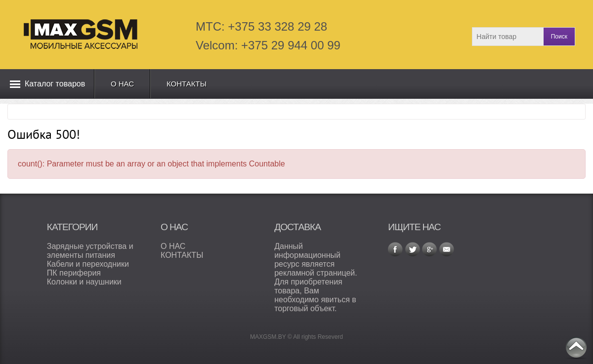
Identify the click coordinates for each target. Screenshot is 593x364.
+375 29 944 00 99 (291, 45)
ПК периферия (74, 273)
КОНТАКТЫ (182, 255)
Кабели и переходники (88, 264)
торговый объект (304, 308)
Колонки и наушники (84, 282)
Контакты (187, 84)
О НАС (173, 246)
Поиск (559, 37)
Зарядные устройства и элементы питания (90, 251)
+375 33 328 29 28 (277, 26)
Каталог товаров (55, 84)
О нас (122, 84)
